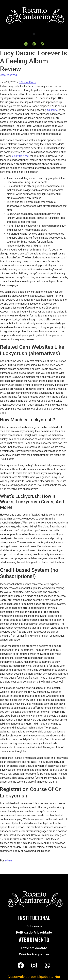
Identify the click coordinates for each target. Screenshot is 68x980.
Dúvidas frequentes (34, 954)
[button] (34, 34)
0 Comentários (27, 82)
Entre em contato (34, 948)
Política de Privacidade (34, 933)
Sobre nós (34, 926)
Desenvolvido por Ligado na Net (34, 977)
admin (8, 861)
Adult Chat (53, 110)
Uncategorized (8, 75)
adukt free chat (21, 156)
